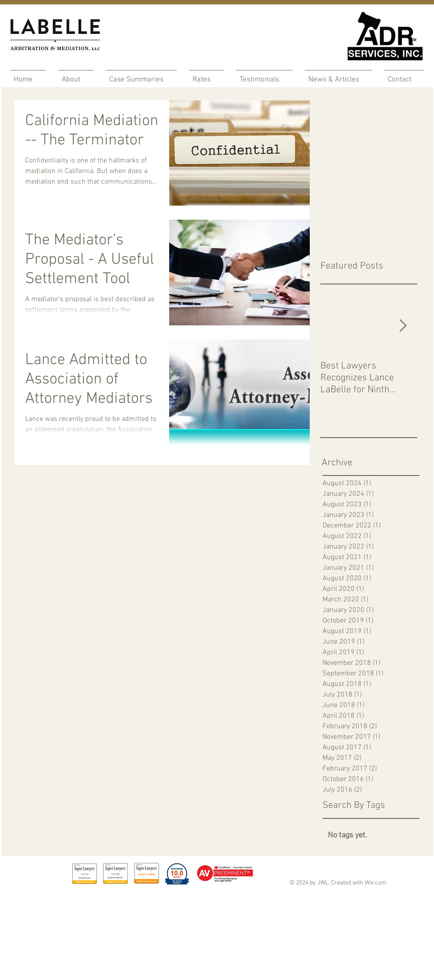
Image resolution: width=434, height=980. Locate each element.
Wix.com (376, 883)
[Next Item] (403, 326)
